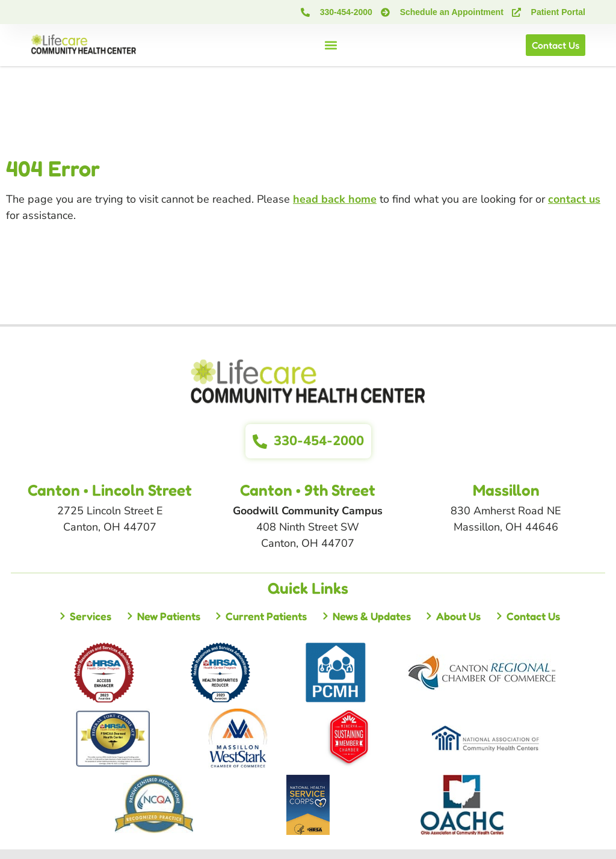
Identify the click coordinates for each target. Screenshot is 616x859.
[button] (331, 45)
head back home (335, 199)
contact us (574, 199)
